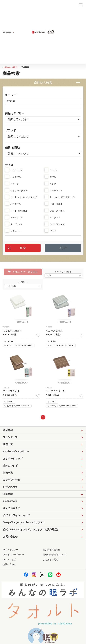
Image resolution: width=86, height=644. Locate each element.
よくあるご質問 (50, 560)
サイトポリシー (11, 550)
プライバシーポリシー (14, 554)
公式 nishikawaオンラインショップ (31, 530)
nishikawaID (10, 501)
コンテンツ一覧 (12, 480)
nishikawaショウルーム (16, 451)
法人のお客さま (12, 508)
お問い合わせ (9, 564)
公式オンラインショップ (16, 515)
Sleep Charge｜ (24, 522)
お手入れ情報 (10, 487)
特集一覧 (8, 473)
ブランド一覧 (10, 437)
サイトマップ (9, 560)
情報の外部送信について (55, 554)
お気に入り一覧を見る (23, 272)
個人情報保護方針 (52, 550)
